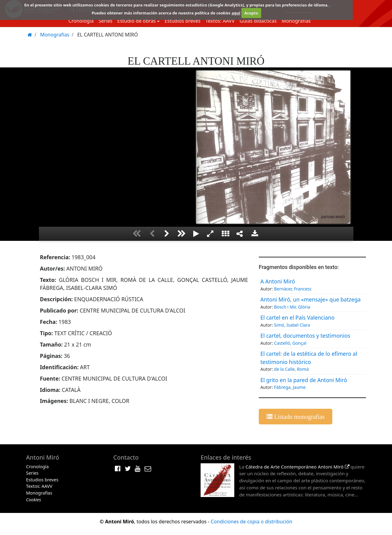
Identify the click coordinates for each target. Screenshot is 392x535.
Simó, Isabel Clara (292, 325)
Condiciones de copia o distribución (251, 522)
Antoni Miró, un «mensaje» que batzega (310, 299)
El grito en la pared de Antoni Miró (304, 380)
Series (106, 21)
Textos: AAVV (220, 21)
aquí (236, 13)
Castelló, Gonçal (290, 343)
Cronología (81, 21)
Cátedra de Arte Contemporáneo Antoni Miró (297, 467)
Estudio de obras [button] (137, 21)
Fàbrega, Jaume (290, 387)
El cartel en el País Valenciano (297, 317)
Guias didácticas (258, 21)
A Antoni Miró (278, 281)
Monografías (296, 21)
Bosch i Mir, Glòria (292, 307)
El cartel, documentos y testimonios (305, 336)
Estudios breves (182, 21)
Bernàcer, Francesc (293, 289)
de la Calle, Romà (291, 369)
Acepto (251, 13)
